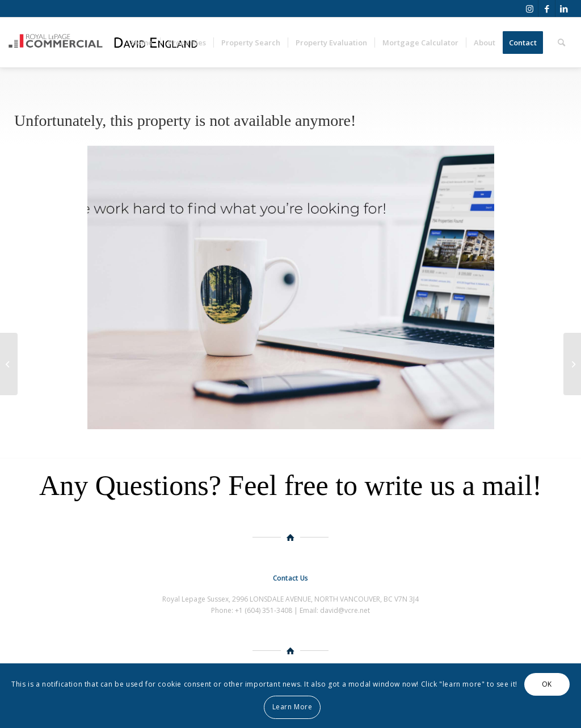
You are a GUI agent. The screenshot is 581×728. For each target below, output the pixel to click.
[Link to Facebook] (547, 9)
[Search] (561, 43)
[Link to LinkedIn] (564, 9)
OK (547, 684)
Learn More (292, 707)
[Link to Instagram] (530, 9)
